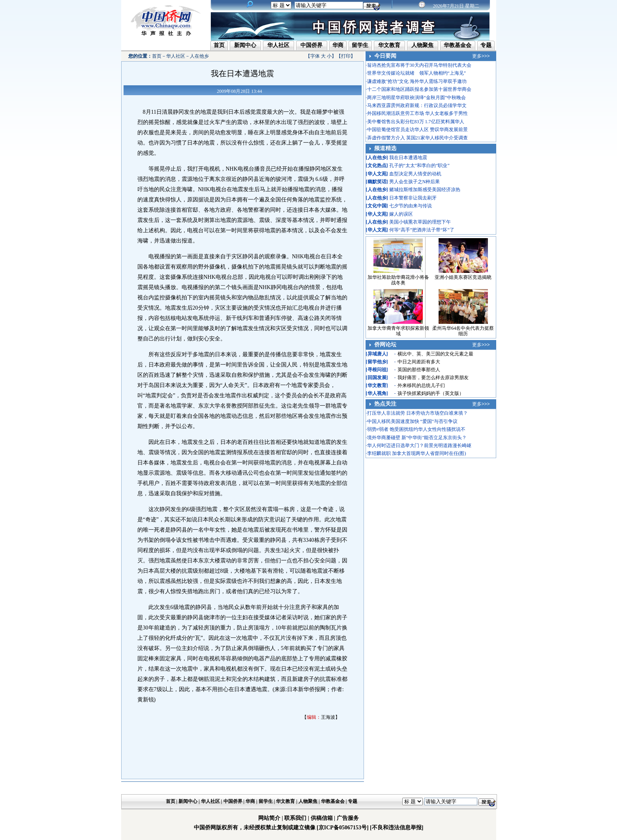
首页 (219, 45)
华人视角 (377, 393)
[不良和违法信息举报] (397, 828)
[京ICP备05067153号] (342, 828)
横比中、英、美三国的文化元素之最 (435, 354)
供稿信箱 (322, 818)
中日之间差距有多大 (419, 362)
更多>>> (481, 56)
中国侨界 (311, 45)
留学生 (360, 45)
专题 (486, 45)
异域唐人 (377, 354)
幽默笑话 (377, 182)
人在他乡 (199, 56)
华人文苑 (377, 174)
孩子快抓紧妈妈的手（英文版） (431, 393)
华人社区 (278, 45)
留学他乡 (377, 362)
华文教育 (389, 45)
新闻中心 (245, 45)
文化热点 (377, 165)
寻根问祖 (377, 370)
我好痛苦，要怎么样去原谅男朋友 (433, 378)
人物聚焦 (422, 45)
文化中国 (377, 206)
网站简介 (269, 818)
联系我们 (295, 818)
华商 (338, 45)
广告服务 (348, 818)
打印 (346, 56)
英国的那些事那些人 (419, 370)
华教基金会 (458, 45)
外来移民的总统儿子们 (421, 385)
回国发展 (377, 378)
